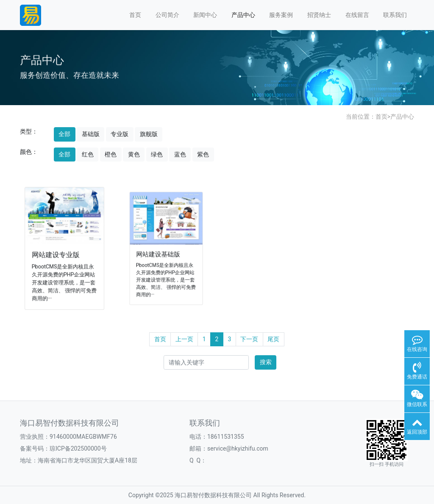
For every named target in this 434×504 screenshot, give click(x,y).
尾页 (273, 339)
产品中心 (243, 15)
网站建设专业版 (56, 254)
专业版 (120, 134)
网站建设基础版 (159, 253)
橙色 (111, 154)
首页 (135, 15)
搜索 (266, 362)
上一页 (184, 339)
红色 (88, 154)
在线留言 (357, 15)
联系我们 (395, 15)
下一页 (249, 339)
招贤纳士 (319, 15)
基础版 (91, 134)
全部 (64, 134)
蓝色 (180, 154)
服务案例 (281, 15)
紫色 (203, 154)
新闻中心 (205, 15)
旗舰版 (149, 134)
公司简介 (167, 15)
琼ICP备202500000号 (78, 448)
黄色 (134, 154)
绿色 (157, 154)
